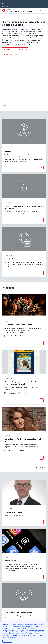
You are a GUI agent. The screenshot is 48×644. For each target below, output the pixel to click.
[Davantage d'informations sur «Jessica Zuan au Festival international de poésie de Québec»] (42, 414)
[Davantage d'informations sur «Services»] (42, 124)
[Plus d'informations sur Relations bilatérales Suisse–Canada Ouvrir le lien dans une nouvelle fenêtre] (42, 581)
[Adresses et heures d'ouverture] (15, 49)
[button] (45, 593)
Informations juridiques (9, 637)
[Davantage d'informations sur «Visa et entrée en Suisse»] (42, 229)
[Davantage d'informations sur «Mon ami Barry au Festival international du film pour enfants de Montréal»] (42, 357)
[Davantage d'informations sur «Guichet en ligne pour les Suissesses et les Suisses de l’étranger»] (42, 177)
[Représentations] (10, 55)
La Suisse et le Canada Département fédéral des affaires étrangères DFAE (20, 11)
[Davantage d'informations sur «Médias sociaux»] (42, 533)
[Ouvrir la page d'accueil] (18, 11)
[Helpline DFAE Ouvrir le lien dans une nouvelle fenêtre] (10, 619)
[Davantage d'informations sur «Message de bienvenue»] (42, 479)
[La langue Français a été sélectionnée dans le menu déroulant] (43, 4)
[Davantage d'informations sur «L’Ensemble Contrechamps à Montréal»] (42, 300)
